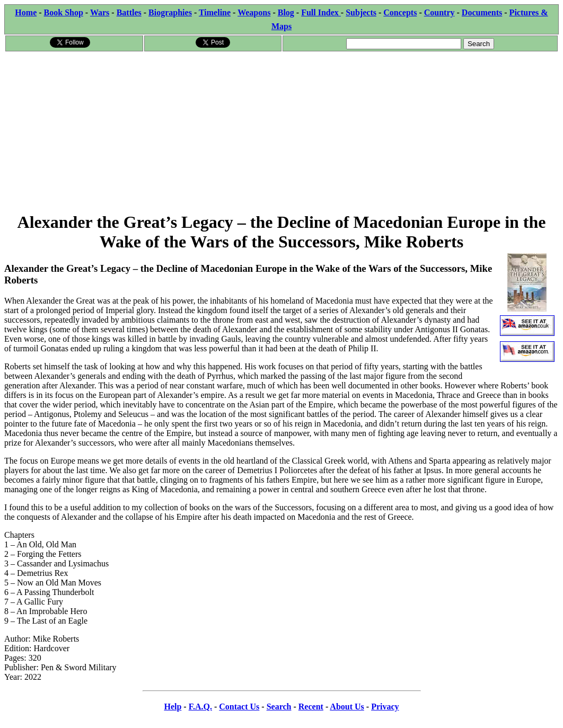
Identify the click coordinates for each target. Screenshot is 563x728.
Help (173, 707)
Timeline (215, 12)
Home (26, 12)
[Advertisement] (281, 132)
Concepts (400, 12)
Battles (129, 12)
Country (439, 12)
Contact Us (239, 707)
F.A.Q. (200, 707)
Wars (100, 12)
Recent (311, 707)
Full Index (321, 12)
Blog (286, 12)
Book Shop (64, 12)
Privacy (385, 707)
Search (279, 707)
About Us (347, 707)
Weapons (254, 12)
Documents (482, 12)
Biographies (170, 12)
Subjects (361, 12)
